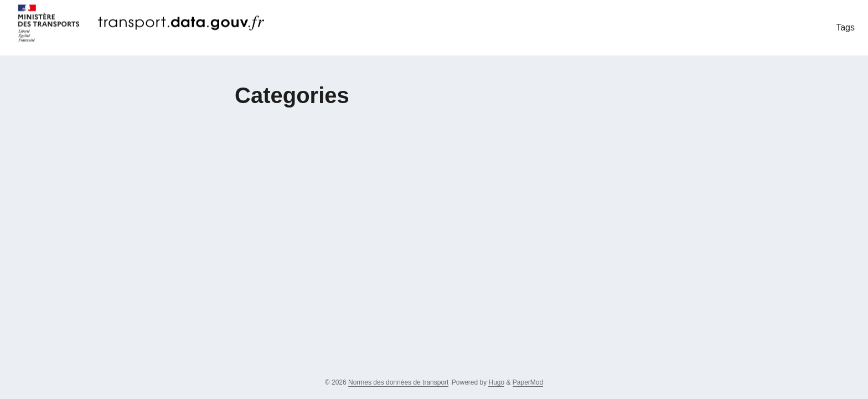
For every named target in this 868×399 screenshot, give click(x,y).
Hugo (496, 382)
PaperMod (528, 382)
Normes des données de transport (398, 382)
